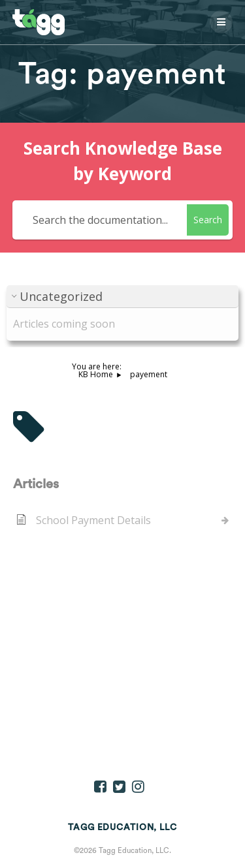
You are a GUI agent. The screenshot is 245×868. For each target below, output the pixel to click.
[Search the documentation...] (102, 220)
